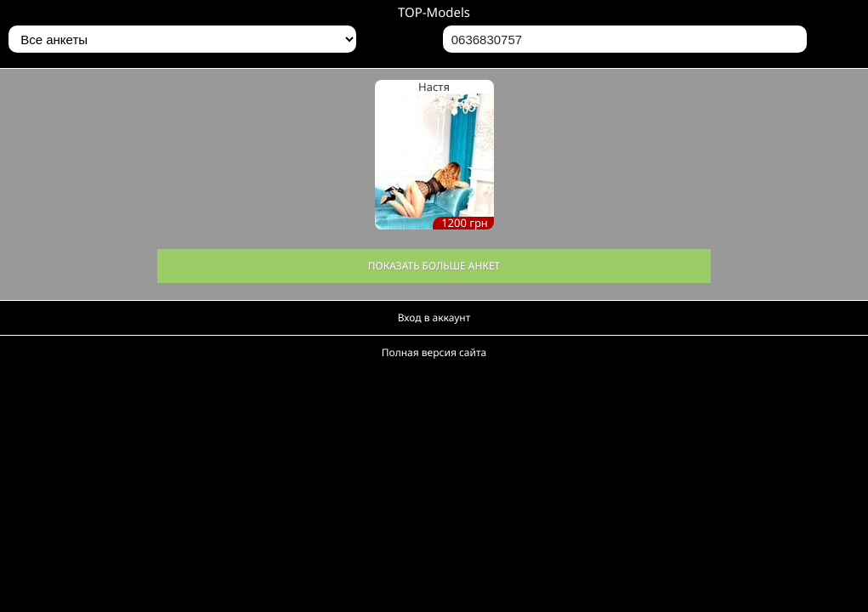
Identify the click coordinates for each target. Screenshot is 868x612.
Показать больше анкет (434, 266)
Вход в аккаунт (434, 317)
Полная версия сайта (434, 352)
